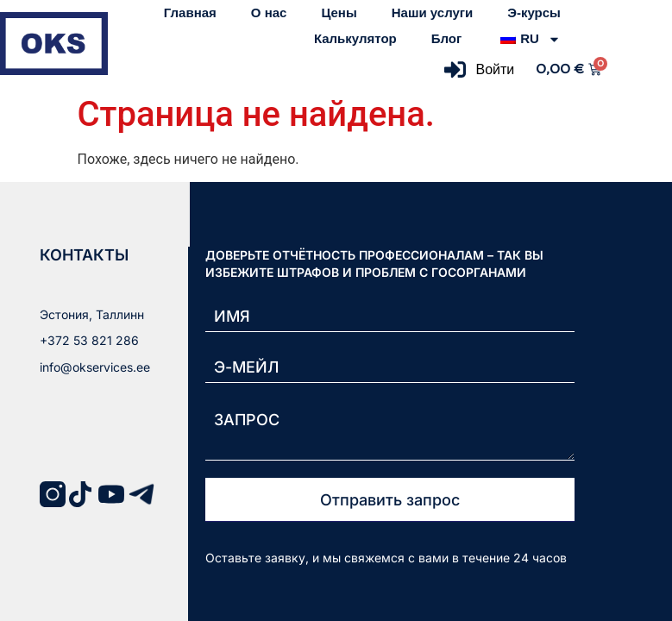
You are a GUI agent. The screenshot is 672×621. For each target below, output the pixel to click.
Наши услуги (433, 13)
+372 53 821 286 (89, 340)
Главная (190, 13)
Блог (447, 38)
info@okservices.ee (95, 367)
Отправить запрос (390, 500)
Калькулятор (355, 38)
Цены (339, 13)
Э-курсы (534, 13)
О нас (269, 13)
